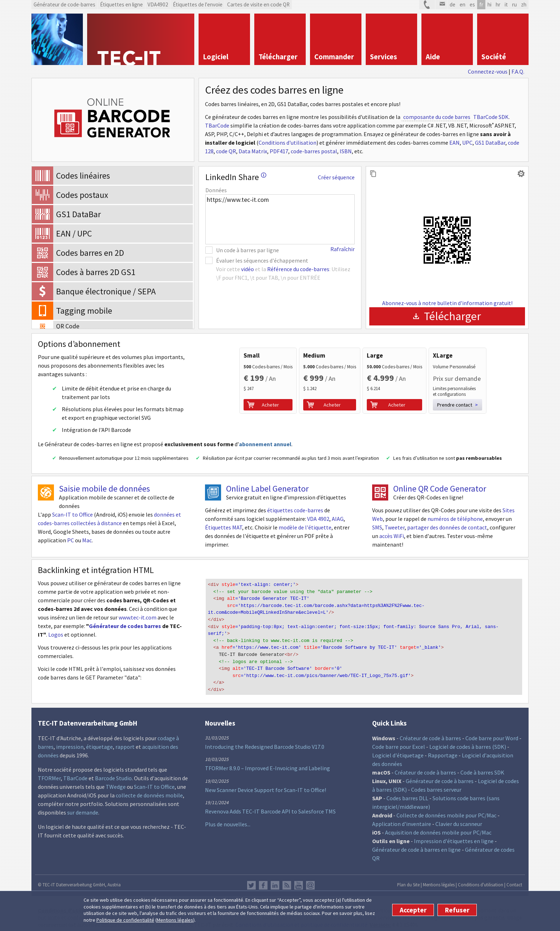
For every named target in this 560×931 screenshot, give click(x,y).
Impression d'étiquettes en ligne (454, 835)
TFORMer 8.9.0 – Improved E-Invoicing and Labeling (267, 762)
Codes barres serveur (436, 784)
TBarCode (217, 125)
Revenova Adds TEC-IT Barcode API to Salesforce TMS (270, 806)
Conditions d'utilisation (287, 143)
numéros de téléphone (455, 519)
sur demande (83, 807)
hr (498, 4)
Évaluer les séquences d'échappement (262, 260)
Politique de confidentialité (125, 920)
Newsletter (310, 880)
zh (524, 4)
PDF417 (279, 151)
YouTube (299, 880)
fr (481, 4)
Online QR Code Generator (440, 489)
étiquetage (99, 741)
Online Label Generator (267, 489)
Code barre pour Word (492, 732)
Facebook (263, 880)
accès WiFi (392, 536)
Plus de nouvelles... (228, 818)
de (452, 4)
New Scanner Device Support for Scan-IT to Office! (266, 784)
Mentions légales (175, 920)
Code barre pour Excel (399, 741)
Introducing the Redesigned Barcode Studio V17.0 (265, 741)
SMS (377, 527)
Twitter (251, 880)
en (462, 4)
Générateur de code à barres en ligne (416, 844)
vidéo (247, 269)
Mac (87, 540)
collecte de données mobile (149, 790)
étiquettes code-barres (295, 510)
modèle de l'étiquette (305, 527)
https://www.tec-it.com (280, 219)
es (472, 4)
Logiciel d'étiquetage (398, 750)
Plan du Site (408, 879)
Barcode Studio (113, 772)
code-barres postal (314, 151)
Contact (514, 879)
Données (216, 190)
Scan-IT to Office (72, 514)
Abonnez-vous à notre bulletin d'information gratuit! (447, 303)
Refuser (457, 910)
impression (70, 741)
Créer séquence (336, 177)
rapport (125, 741)
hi (489, 4)
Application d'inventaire (402, 818)
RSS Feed (287, 880)
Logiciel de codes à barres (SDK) (468, 741)
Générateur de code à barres (440, 775)
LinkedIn (275, 880)
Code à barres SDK (482, 767)
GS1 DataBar (490, 143)
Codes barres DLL (407, 792)
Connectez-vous (488, 71)
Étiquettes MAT (224, 527)
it (506, 4)
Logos (56, 634)
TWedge (116, 781)
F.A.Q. (518, 71)
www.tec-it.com (137, 617)
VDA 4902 (318, 519)
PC (71, 540)
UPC (467, 143)
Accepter (413, 910)
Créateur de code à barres (430, 732)
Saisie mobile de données (104, 489)
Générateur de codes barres (125, 626)
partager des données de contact (447, 527)
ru (514, 4)
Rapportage (443, 750)
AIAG (338, 519)
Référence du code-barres (298, 269)
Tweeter (395, 527)
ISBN (346, 151)
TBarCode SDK (491, 117)
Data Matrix (253, 151)
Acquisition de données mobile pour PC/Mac (438, 827)
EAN (454, 143)
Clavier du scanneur (459, 818)
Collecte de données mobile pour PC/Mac (446, 810)
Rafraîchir (342, 249)
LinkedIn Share (236, 177)
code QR (226, 151)
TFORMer (49, 772)
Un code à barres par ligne (247, 250)
